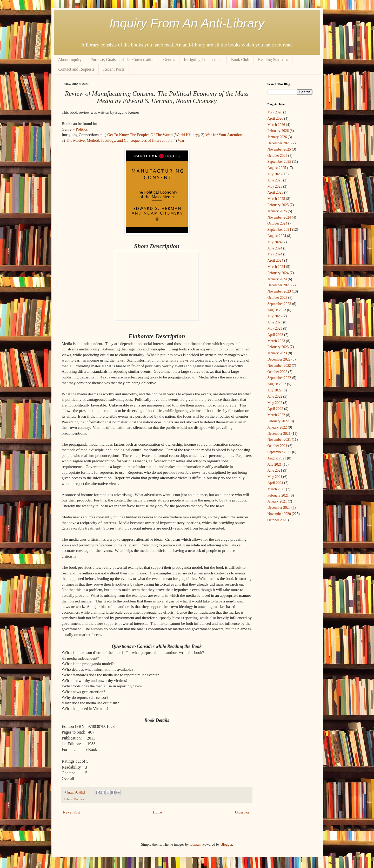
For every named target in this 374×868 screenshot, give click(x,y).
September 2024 (279, 230)
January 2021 (277, 501)
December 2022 (279, 359)
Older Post (243, 812)
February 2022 (278, 421)
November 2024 (279, 217)
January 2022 (277, 427)
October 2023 (278, 298)
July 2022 (275, 390)
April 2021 (275, 483)
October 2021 (278, 446)
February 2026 (278, 131)
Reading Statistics (273, 60)
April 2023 (275, 335)
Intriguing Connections (203, 60)
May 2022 (275, 403)
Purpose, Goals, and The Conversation (123, 60)
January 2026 (277, 137)
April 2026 (275, 118)
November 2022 (279, 366)
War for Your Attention (224, 135)
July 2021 (275, 464)
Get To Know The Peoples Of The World (140, 135)
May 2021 (275, 477)
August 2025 (277, 168)
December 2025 (279, 143)
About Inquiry (70, 60)
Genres (169, 60)
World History (186, 135)
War (181, 140)
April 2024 (275, 260)
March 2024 (276, 267)
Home (157, 812)
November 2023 (279, 291)
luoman (195, 845)
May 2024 (275, 254)
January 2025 (277, 211)
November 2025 (279, 149)
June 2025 (275, 180)
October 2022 (278, 372)
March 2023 (276, 341)
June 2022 (275, 396)
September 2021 (279, 452)
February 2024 (278, 273)
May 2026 (275, 112)
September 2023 (279, 304)
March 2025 (276, 199)
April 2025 (275, 192)
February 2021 (278, 495)
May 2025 (275, 187)
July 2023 (275, 316)
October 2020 (278, 520)
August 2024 (277, 236)
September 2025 (279, 162)
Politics (82, 129)
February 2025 (278, 205)
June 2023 (275, 322)
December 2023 (279, 285)
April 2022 (275, 409)
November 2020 (279, 514)
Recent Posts (114, 69)
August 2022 (277, 384)
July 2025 (275, 174)
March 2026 (276, 125)
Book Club (240, 60)
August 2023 (277, 310)
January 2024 (277, 279)
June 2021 (275, 470)
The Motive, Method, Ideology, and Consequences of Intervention (119, 140)
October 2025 (278, 156)
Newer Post (72, 812)
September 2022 (279, 378)
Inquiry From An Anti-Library (187, 23)
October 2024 (278, 223)
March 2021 (276, 489)
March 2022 (276, 415)
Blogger (226, 845)
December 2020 (279, 508)
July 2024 (275, 242)
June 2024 (275, 248)
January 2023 (277, 353)
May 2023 (275, 328)
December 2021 (279, 434)
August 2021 (277, 458)
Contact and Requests (76, 69)
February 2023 (278, 347)
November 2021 (279, 440)
